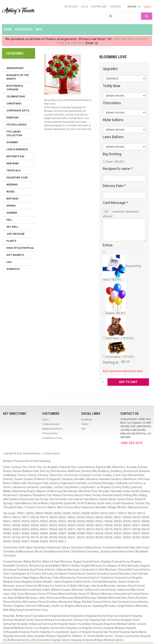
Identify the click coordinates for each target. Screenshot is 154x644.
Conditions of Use (52, 438)
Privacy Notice (50, 433)
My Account (71, 7)
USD (148, 7)
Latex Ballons (113, 137)
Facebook (87, 420)
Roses (10, 192)
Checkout (115, 7)
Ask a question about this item (123, 371)
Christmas (14, 104)
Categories (24, 29)
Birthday (13, 199)
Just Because (15, 234)
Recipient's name (118, 169)
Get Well (12, 227)
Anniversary (15, 68)
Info (39, 29)
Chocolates (112, 103)
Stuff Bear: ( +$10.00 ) (120, 328)
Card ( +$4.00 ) (115, 162)
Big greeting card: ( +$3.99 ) (122, 268)
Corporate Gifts (18, 111)
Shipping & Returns (52, 429)
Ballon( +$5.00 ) (116, 299)
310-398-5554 (74, 43)
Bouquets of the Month (18, 77)
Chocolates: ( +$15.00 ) (120, 350)
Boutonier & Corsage (15, 88)
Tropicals (13, 171)
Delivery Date (114, 186)
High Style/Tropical (20, 248)
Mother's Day (15, 156)
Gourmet (12, 142)
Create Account (51, 424)
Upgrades (110, 69)
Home (8, 29)
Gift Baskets (15, 255)
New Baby (13, 164)
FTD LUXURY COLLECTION (14, 134)
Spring (11, 206)
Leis (9, 262)
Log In (85, 7)
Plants (11, 241)
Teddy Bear (112, 86)
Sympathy (13, 269)
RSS (83, 429)
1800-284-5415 (123, 39)
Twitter (85, 424)
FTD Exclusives (16, 125)
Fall (9, 220)
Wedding (12, 185)
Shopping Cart (99, 7)
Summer (12, 213)
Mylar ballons (113, 120)
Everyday (13, 118)
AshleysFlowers (32, 454)
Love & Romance (17, 149)
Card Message (115, 203)
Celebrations (16, 97)
